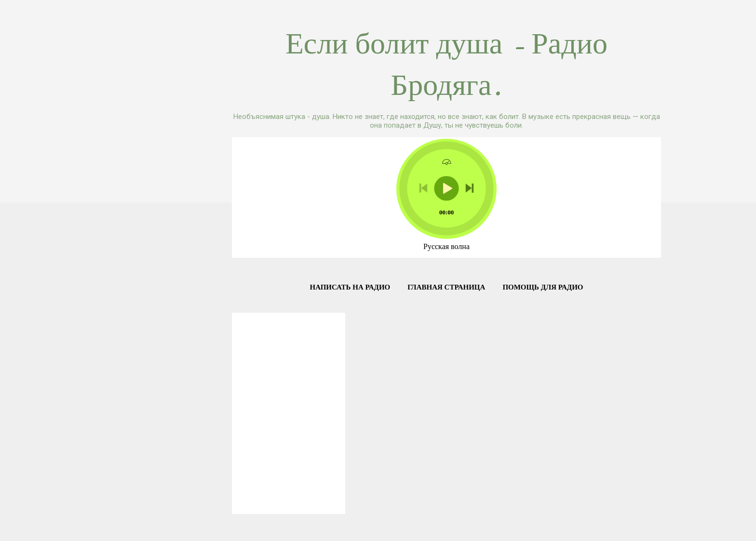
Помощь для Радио (543, 287)
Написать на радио (350, 287)
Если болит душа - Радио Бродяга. (446, 65)
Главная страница (446, 287)
